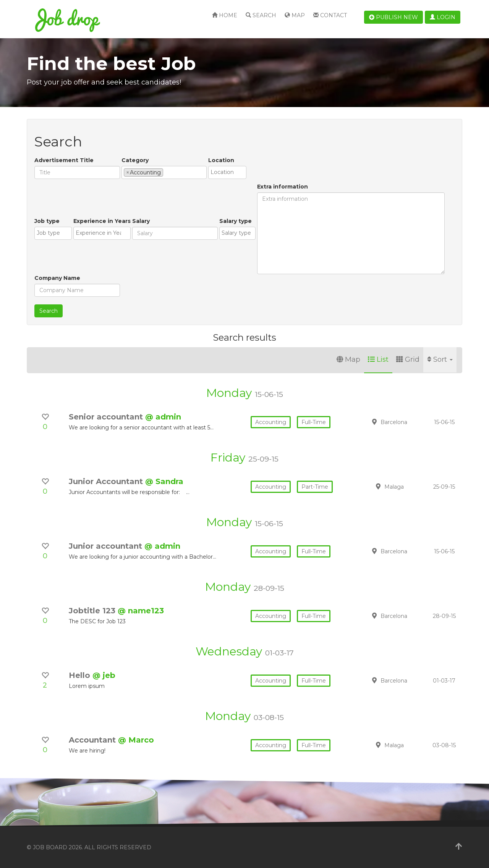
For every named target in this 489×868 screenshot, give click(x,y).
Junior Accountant (107, 481)
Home (225, 15)
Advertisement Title (64, 160)
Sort (440, 359)
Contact (330, 15)
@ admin (163, 417)
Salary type (236, 221)
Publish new (393, 17)
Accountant (93, 740)
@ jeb (104, 675)
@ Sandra (164, 481)
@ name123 (141, 611)
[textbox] (167, 172)
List (378, 359)
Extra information (283, 187)
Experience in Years (102, 221)
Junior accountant (107, 546)
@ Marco (136, 740)
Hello (81, 675)
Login (443, 17)
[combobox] (164, 172)
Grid (408, 359)
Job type (47, 221)
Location (221, 160)
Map (295, 15)
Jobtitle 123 (93, 611)
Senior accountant (107, 417)
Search (261, 15)
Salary (141, 221)
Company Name (57, 278)
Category (135, 160)
